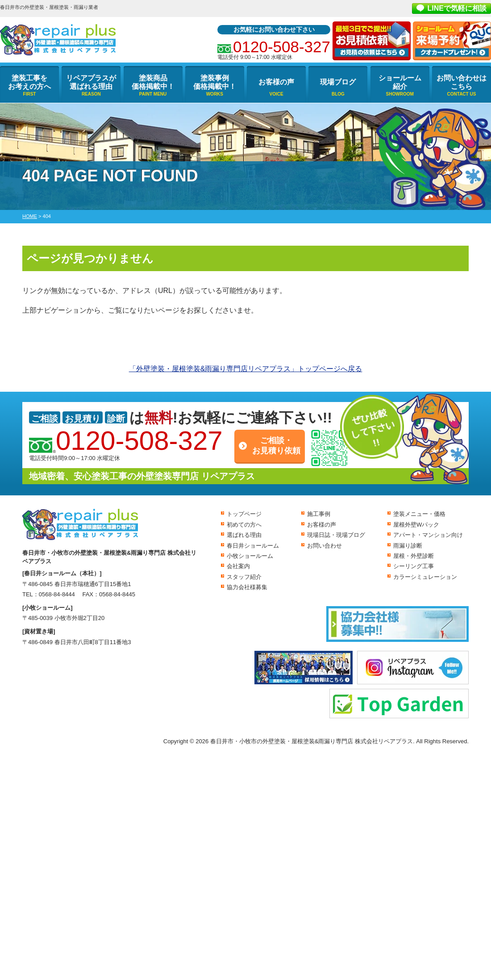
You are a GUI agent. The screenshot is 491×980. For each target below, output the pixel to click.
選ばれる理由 (244, 535)
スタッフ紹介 (244, 577)
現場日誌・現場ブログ (336, 535)
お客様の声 (276, 82)
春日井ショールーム (253, 546)
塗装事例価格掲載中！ (215, 82)
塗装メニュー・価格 (419, 514)
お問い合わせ (325, 546)
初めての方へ (244, 525)
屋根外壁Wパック (416, 525)
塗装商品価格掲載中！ (153, 82)
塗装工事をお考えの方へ (29, 82)
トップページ (244, 514)
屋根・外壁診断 (414, 556)
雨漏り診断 (408, 546)
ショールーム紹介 (400, 82)
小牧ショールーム (250, 556)
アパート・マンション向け (428, 535)
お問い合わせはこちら (462, 82)
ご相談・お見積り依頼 (276, 446)
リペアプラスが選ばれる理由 (91, 82)
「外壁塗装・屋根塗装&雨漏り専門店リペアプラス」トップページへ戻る (246, 369)
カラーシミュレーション (425, 577)
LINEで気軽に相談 (457, 8)
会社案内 (238, 566)
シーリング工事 (414, 566)
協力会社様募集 (247, 587)
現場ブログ (338, 82)
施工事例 (319, 514)
